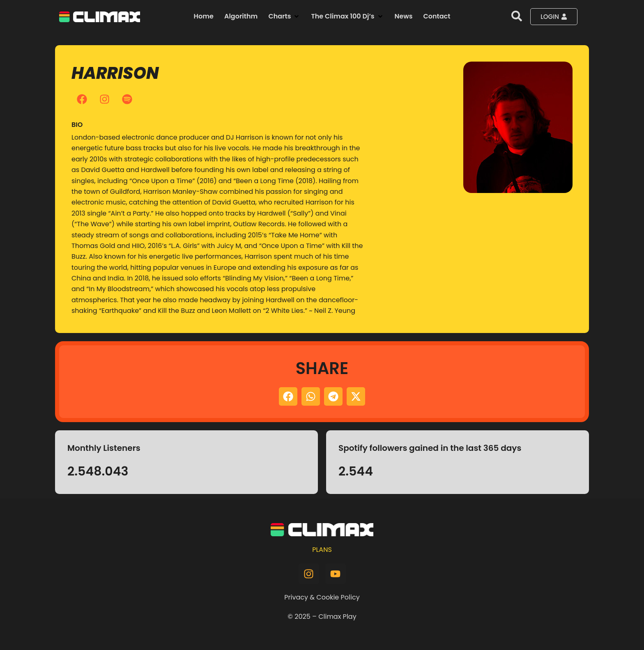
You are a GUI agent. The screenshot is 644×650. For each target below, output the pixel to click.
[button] (284, 16)
